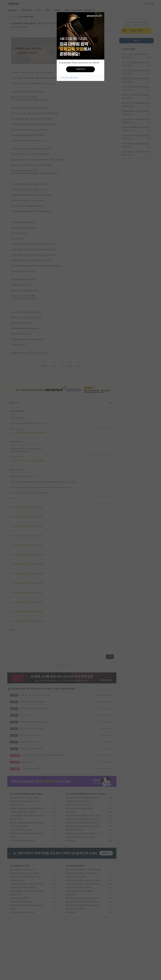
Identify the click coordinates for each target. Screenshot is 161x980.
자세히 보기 (80, 69)
